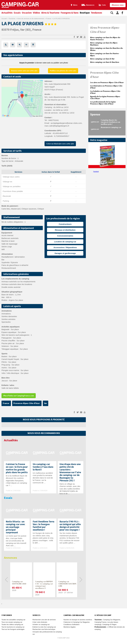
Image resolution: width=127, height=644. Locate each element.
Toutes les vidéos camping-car (12, 624)
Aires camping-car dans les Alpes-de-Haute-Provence (105, 39)
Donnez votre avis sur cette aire (24, 71)
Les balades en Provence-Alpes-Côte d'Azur (105, 92)
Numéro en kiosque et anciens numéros (78, 620)
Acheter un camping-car (41, 624)
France (37, 30)
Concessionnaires (65, 236)
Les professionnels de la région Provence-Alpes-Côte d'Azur (103, 103)
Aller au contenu (125, 1)
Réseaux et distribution (65, 230)
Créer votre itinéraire (40, 622)
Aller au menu (124, 1)
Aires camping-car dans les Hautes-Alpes (105, 55)
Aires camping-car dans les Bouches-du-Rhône (107, 49)
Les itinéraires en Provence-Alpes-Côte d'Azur (106, 87)
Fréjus (14, 30)
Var (23, 30)
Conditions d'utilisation (71, 624)
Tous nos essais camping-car (12, 622)
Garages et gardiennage (65, 253)
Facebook (96, 172)
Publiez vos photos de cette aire (63, 71)
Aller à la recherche (126, 1)
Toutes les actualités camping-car (13, 620)
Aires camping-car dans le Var (102, 59)
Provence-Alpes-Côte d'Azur (27, 403)
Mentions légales (70, 627)
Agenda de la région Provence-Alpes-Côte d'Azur (105, 98)
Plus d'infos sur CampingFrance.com (19, 396)
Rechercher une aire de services (44, 620)
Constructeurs (65, 224)
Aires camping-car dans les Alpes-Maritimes (104, 44)
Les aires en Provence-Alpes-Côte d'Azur (107, 83)
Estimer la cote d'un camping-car (44, 627)
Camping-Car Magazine (112, 620)
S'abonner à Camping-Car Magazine (77, 622)
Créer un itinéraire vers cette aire (60, 144)
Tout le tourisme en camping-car (13, 627)
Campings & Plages (109, 624)
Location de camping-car (65, 242)
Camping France (100, 622)
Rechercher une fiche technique (44, 629)
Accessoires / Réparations (65, 247)
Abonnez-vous (118, 5)
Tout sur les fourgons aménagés (13, 629)
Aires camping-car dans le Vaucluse (105, 62)
